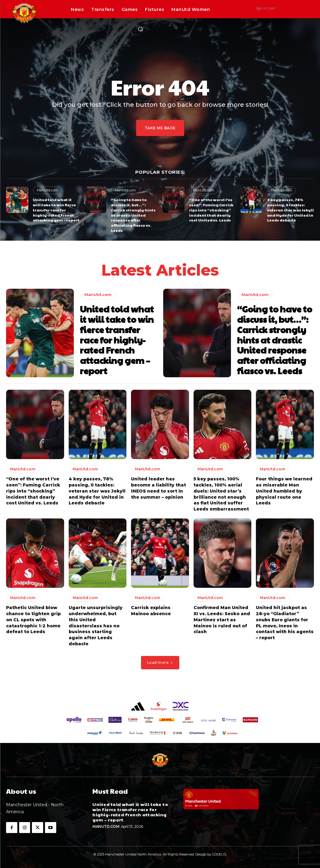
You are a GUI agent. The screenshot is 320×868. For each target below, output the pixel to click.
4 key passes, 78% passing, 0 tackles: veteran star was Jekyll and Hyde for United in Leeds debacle (290, 210)
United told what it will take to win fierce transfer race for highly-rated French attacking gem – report (56, 210)
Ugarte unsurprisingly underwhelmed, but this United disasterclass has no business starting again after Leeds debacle (96, 625)
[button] (140, 29)
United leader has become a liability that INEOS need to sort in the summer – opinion (158, 488)
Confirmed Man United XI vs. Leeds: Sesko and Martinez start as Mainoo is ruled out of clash (222, 619)
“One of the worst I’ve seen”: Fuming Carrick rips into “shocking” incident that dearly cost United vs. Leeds (211, 210)
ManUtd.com (47, 190)
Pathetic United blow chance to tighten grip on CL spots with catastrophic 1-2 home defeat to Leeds (33, 619)
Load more (160, 662)
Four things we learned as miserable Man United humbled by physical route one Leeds (284, 491)
